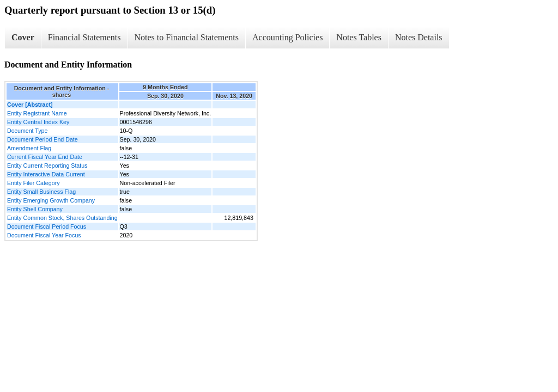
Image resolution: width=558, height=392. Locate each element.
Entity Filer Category (34, 183)
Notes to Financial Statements (187, 37)
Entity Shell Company (35, 209)
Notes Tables (359, 37)
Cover (23, 37)
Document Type (27, 131)
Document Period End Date (43, 139)
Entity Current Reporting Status (47, 166)
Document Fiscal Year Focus (44, 235)
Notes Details (419, 37)
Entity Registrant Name (37, 113)
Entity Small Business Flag (41, 192)
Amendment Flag (29, 148)
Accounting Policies (287, 37)
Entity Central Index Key (38, 122)
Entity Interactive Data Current (46, 174)
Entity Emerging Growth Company (51, 200)
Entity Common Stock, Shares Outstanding (62, 218)
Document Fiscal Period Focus (47, 226)
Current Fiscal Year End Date (45, 157)
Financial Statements (84, 37)
